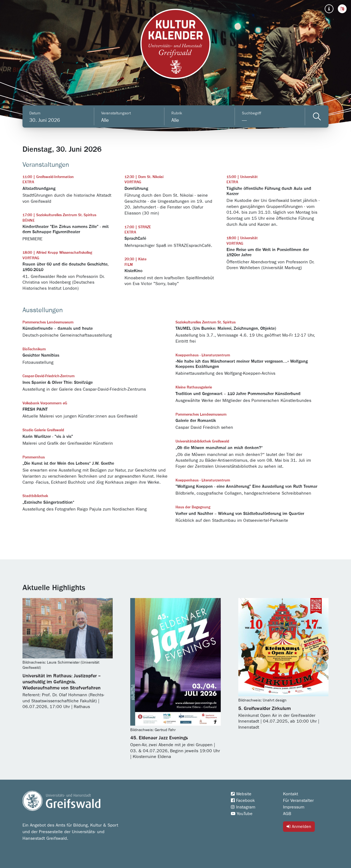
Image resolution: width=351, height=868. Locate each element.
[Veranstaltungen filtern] (317, 116)
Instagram (243, 807)
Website (241, 794)
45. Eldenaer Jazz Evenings (159, 738)
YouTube (242, 814)
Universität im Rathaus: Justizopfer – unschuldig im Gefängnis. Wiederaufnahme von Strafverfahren (62, 682)
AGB (287, 814)
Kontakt (291, 794)
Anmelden (299, 826)
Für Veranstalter (298, 801)
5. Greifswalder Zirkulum (265, 709)
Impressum (294, 807)
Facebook (243, 801)
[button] (342, 9)
